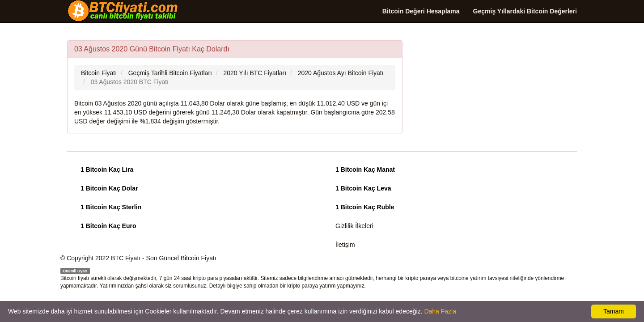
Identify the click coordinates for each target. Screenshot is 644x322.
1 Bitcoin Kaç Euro (108, 226)
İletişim (345, 245)
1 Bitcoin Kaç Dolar (109, 188)
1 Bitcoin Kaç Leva (363, 188)
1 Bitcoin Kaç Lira (107, 169)
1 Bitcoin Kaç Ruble (365, 207)
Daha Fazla (440, 311)
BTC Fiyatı (126, 258)
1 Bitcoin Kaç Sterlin (111, 207)
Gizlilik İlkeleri (354, 226)
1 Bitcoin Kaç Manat (365, 169)
